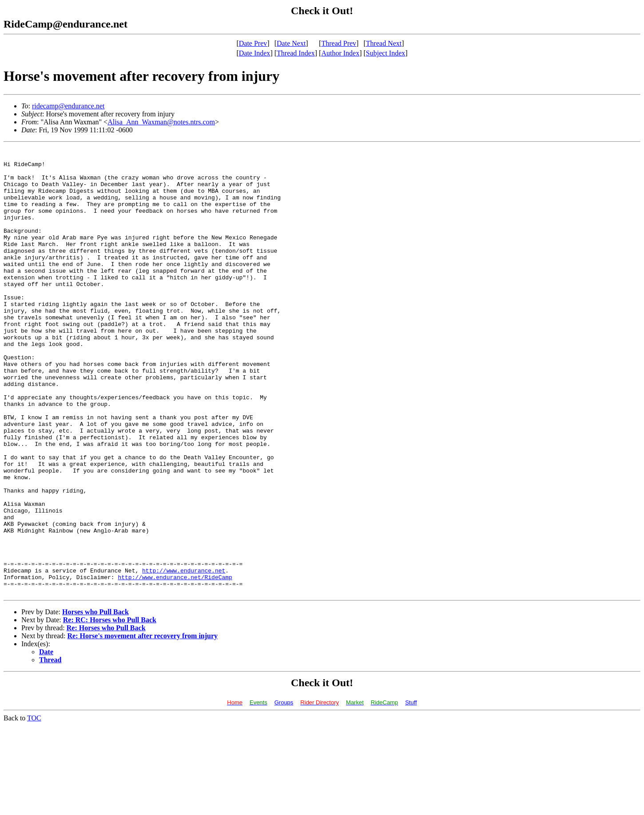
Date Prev (253, 43)
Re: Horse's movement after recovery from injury (143, 725)
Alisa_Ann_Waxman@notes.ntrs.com (161, 122)
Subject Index (386, 53)
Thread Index (296, 53)
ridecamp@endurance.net (68, 106)
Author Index (340, 53)
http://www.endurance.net (184, 656)
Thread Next (384, 43)
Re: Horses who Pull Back (106, 717)
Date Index (255, 53)
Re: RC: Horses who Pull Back (110, 709)
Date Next (291, 43)
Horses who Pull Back (95, 701)
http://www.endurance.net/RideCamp (175, 664)
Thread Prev (339, 43)
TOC (34, 807)
